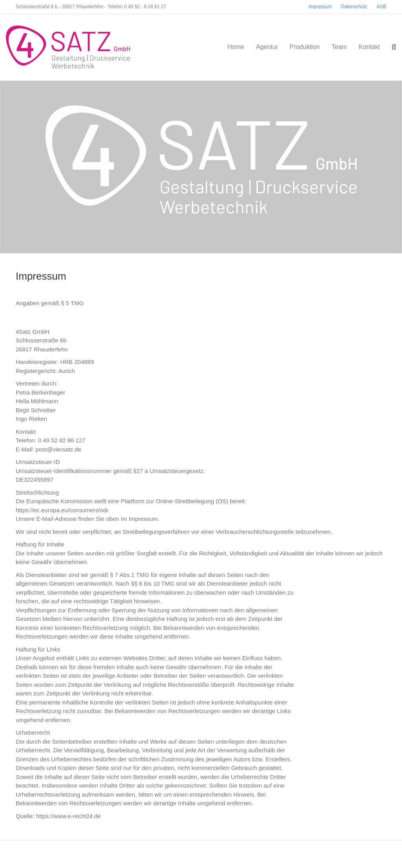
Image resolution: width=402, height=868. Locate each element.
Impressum (320, 7)
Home (236, 47)
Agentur (267, 47)
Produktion (305, 47)
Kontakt (369, 47)
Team (339, 47)
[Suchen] (391, 47)
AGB (381, 7)
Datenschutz (354, 7)
